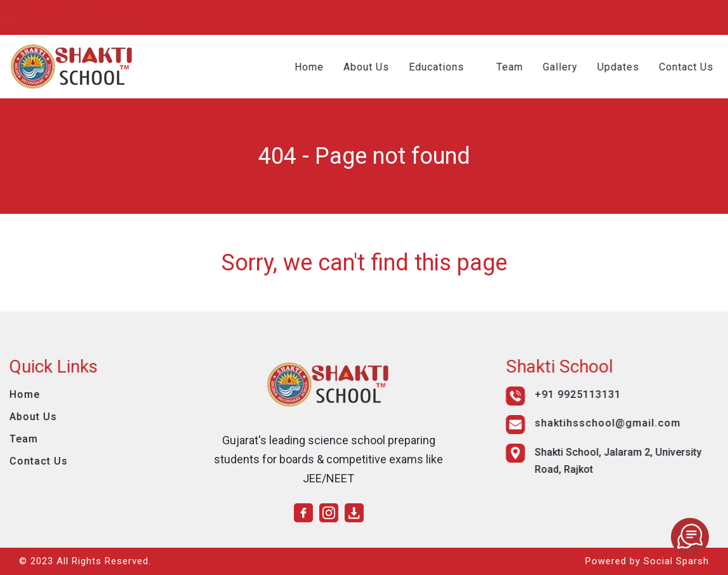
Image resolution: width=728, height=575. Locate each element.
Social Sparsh (676, 561)
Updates (621, 67)
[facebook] (672, 16)
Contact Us (689, 67)
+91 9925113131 (80, 17)
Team (513, 67)
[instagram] (691, 16)
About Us (369, 67)
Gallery (563, 67)
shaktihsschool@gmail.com (229, 17)
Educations (440, 67)
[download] (710, 16)
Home (312, 67)
